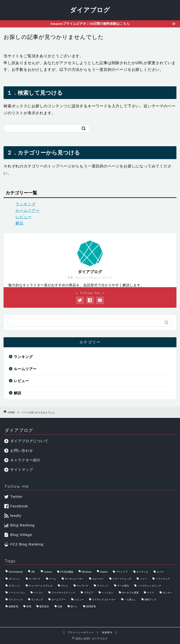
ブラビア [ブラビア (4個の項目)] (89, 593)
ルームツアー (28, 210)
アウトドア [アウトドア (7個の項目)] (122, 572)
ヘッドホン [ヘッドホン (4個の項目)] (108, 593)
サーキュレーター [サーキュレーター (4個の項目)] (74, 579)
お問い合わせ (19, 450)
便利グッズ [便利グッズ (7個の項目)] (150, 600)
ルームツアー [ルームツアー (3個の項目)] (59, 600)
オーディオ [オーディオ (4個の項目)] (142, 572)
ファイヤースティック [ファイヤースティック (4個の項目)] (63, 593)
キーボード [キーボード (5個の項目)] (35, 579)
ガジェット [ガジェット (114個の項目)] (15, 579)
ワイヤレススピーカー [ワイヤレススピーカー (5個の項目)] (104, 600)
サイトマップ (19, 470)
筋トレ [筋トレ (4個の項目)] (74, 606)
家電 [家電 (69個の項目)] (29, 606)
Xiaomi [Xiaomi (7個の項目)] (104, 572)
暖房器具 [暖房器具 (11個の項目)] (44, 606)
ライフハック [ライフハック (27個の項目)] (16, 600)
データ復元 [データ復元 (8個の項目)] (123, 586)
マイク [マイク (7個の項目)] (150, 593)
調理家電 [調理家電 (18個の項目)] (91, 606)
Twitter (13, 496)
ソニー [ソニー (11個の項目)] (143, 579)
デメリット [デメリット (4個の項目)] (103, 586)
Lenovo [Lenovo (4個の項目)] (48, 572)
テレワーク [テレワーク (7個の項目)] (83, 586)
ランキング (26, 204)
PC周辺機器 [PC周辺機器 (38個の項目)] (67, 572)
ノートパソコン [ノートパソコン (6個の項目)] (17, 593)
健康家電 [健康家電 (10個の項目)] (13, 606)
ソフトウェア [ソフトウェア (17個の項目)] (163, 579)
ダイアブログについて (26, 441)
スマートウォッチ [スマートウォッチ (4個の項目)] (122, 579)
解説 (20, 223)
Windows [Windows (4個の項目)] (87, 572)
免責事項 (107, 632)
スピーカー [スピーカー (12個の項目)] (98, 579)
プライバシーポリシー (81, 632)
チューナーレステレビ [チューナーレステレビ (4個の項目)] (41, 586)
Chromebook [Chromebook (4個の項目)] (16, 572)
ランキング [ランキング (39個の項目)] (37, 600)
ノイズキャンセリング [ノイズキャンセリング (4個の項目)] (149, 586)
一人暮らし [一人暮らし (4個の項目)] (130, 600)
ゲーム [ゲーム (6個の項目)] (53, 579)
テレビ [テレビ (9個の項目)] (65, 586)
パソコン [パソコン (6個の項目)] (38, 593)
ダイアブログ (90, 10)
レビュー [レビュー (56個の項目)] (79, 600)
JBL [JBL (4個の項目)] (33, 572)
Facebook (16, 506)
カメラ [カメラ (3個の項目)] (160, 572)
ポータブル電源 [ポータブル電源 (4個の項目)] (130, 593)
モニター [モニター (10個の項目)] (167, 593)
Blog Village (18, 535)
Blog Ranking (19, 525)
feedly (13, 516)
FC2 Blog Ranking (24, 544)
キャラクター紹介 (22, 460)
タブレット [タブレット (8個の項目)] (15, 586)
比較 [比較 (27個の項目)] (60, 606)
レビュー (24, 217)
